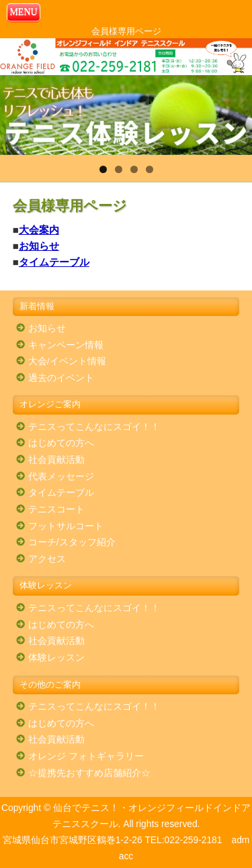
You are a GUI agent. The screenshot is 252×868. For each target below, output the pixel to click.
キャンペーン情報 (66, 345)
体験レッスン (56, 658)
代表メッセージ (61, 477)
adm (240, 840)
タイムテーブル (54, 262)
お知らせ (39, 246)
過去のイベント (61, 378)
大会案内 (39, 230)
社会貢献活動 (56, 460)
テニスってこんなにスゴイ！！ (94, 427)
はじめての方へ (61, 443)
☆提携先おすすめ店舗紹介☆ (89, 773)
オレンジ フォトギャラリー (86, 756)
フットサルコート (66, 526)
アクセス (47, 559)
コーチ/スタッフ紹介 (72, 542)
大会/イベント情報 (67, 361)
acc (126, 856)
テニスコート (56, 509)
